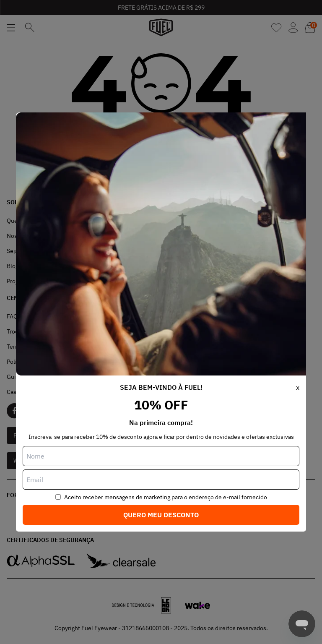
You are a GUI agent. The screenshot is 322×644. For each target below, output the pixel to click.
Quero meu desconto (161, 515)
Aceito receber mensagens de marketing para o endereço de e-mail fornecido (166, 497)
